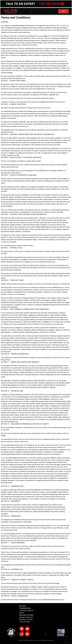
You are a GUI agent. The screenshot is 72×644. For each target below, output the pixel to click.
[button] (32, 11)
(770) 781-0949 (24, 622)
